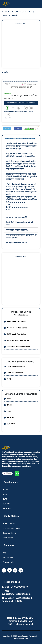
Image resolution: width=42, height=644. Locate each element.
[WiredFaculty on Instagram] (15, 570)
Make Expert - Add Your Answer (21, 103)
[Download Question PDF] (38, 129)
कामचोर (15, 15)
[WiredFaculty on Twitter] (10, 570)
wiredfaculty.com (21, 638)
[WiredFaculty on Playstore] (7, 473)
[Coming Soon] (21, 570)
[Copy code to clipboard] (9, 116)
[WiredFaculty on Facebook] (4, 570)
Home (5, 16)
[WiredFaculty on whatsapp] (17, 473)
